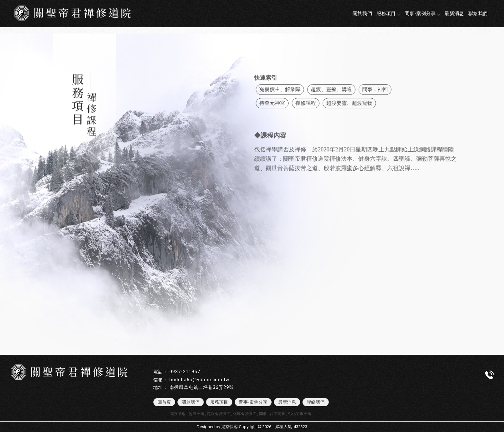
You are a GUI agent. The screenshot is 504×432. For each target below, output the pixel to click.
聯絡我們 (478, 14)
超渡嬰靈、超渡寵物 (357, 103)
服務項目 (388, 14)
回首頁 (164, 402)
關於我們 (362, 14)
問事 (263, 414)
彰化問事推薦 (300, 414)
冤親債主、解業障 (288, 89)
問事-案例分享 (422, 14)
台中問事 (277, 414)
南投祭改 (178, 414)
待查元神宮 (280, 103)
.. (273, 427)
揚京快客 (230, 427)
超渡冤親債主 (219, 414)
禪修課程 (314, 103)
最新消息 (454, 14)
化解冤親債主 (245, 414)
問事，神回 (383, 89)
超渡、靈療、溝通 (339, 89)
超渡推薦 (196, 414)
